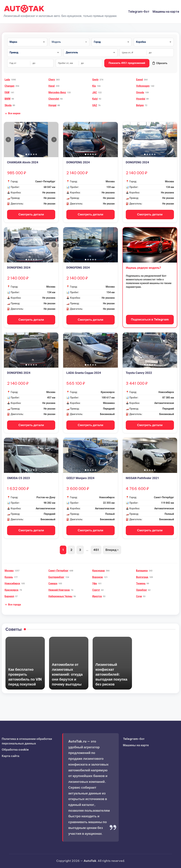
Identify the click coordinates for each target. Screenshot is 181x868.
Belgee (140, 105)
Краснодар (99, 571)
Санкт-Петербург (58, 571)
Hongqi (52, 105)
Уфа (95, 583)
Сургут (96, 590)
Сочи (139, 596)
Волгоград (142, 577)
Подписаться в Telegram (150, 319)
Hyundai (141, 99)
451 (96, 550)
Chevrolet (54, 99)
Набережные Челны (61, 596)
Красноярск (11, 590)
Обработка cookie (15, 750)
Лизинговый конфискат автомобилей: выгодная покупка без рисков (111, 674)
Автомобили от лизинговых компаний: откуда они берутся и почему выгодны (67, 674)
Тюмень (141, 583)
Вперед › (112, 550)
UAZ (95, 105)
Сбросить (160, 63)
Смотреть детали (31, 214)
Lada (7, 80)
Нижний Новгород (59, 590)
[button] (12, 113)
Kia (94, 86)
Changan (10, 86)
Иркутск (97, 596)
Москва (9, 571)
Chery (52, 80)
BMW (7, 99)
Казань (9, 577)
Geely (95, 80)
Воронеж (98, 577)
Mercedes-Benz (57, 92)
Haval (52, 86)
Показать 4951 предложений (127, 63)
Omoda (140, 92)
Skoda (8, 105)
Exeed (140, 80)
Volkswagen (143, 86)
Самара (53, 583)
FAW (7, 92)
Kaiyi (95, 99)
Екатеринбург (56, 577)
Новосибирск (12, 583)
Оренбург (142, 590)
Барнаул (9, 596)
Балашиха (142, 571)
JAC (95, 92)
